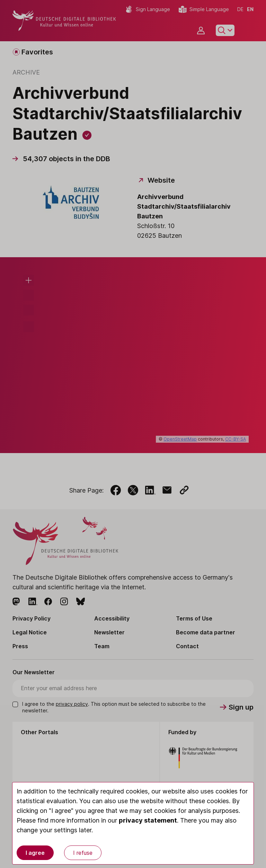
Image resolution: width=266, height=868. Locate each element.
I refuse (83, 853)
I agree (35, 853)
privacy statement (148, 820)
